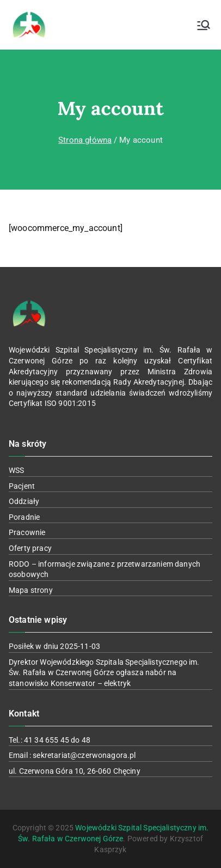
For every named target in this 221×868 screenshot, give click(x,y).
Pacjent (22, 486)
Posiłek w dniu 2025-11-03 (54, 646)
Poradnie (24, 517)
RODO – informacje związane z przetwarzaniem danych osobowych (105, 569)
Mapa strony (31, 590)
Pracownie (27, 532)
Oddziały (24, 501)
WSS (16, 470)
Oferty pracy (30, 548)
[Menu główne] (204, 25)
